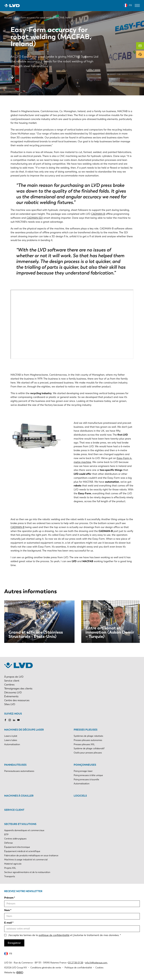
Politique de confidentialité (78, 968)
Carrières (9, 685)
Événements (11, 696)
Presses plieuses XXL (84, 744)
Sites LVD (10, 704)
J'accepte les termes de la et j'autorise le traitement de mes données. (64, 935)
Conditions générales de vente (46, 968)
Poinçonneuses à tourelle (86, 779)
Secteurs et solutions (20, 824)
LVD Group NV (19, 968)
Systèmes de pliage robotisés (88, 736)
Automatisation (12, 744)
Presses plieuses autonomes (88, 740)
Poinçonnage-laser (83, 771)
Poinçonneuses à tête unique (88, 775)
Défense (9, 843)
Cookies (99, 968)
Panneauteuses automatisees (19, 771)
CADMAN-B (98, 214)
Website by (14, 972)
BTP (6, 835)
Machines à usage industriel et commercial (26, 860)
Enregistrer (14, 943)
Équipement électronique (17, 847)
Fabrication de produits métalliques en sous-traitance (31, 855)
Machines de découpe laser (24, 730)
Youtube (18, 720)
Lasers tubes (11, 740)
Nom (7, 910)
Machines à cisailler (19, 796)
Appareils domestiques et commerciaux (24, 830)
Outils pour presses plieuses (88, 753)
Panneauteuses (15, 765)
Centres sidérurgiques (15, 839)
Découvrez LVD (13, 692)
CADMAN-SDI (35, 218)
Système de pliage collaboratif (89, 748)
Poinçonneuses (85, 765)
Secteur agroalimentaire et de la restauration (27, 872)
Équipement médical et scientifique (22, 851)
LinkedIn (14, 720)
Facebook (5, 720)
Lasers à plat (11, 736)
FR (130, 5)
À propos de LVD (14, 677)
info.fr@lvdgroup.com (96, 963)
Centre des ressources (17, 700)
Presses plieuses (86, 730)
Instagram (10, 720)
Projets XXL (10, 868)
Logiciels (80, 796)
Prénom (9, 898)
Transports (10, 876)
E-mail (8, 923)
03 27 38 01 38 (76, 963)
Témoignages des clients (18, 689)
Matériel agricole (13, 864)
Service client (12, 681)
